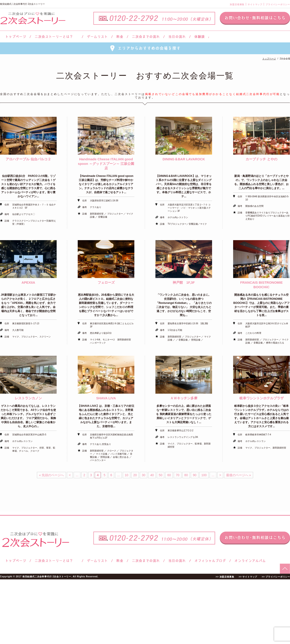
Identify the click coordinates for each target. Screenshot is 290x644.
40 (152, 475)
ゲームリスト (97, 37)
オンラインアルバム (249, 561)
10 (127, 475)
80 (186, 475)
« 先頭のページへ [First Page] (51, 475)
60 (169, 475)
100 (204, 475)
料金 (120, 37)
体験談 (199, 37)
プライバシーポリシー (278, 4)
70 (178, 475)
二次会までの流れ (146, 37)
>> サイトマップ (248, 577)
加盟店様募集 (237, 4)
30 (144, 475)
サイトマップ (255, 4)
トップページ (15, 37)
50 (161, 475)
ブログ (210, 561)
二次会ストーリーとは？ (56, 37)
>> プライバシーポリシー (276, 577)
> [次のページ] (220, 475)
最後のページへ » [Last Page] (239, 475)
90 (195, 475)
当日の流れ (177, 37)
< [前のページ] (70, 475)
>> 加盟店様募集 (225, 577)
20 (135, 475)
